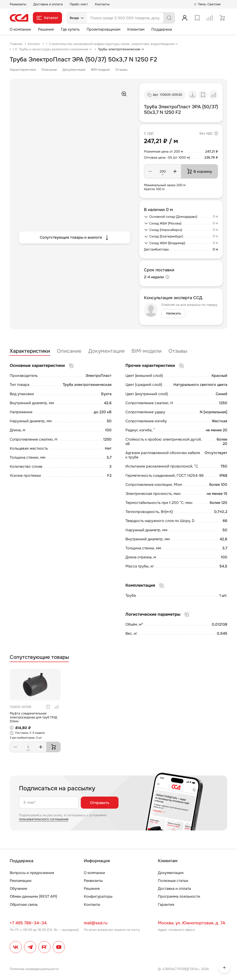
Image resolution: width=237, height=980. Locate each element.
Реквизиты (18, 4)
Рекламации (21, 881)
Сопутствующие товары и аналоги (75, 237)
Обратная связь (24, 905)
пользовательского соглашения (44, 819)
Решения (46, 29)
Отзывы (121, 70)
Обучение (18, 889)
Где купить (70, 29)
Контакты (102, 4)
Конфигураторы (98, 896)
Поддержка (162, 29)
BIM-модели (100, 70)
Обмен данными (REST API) (33, 896)
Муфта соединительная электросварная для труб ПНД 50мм (33, 717)
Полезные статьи (173, 881)
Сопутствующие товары (39, 657)
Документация (74, 70)
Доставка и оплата (48, 4)
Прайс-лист (79, 4)
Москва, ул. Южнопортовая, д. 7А (192, 923)
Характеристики (23, 70)
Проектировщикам (103, 29)
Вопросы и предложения (32, 873)
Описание (49, 70)
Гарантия (166, 905)
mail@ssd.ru (96, 923)
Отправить (100, 803)
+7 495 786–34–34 (28, 923)
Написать (174, 313)
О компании (20, 29)
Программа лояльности (179, 896)
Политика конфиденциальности (34, 969)
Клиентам (136, 29)
